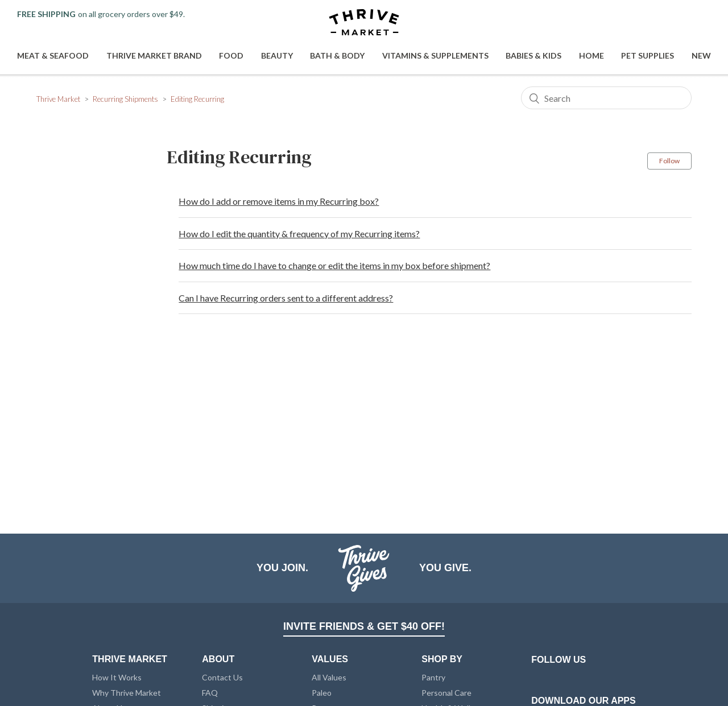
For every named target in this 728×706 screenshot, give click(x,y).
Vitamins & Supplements (435, 55)
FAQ (210, 693)
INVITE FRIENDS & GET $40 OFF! (364, 626)
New (701, 55)
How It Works (117, 677)
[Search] (606, 98)
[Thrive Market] (364, 23)
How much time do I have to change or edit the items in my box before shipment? (334, 265)
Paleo (322, 693)
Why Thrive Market (127, 693)
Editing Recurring (197, 99)
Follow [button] (669, 161)
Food (231, 55)
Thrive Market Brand (154, 55)
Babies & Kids (533, 55)
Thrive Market (58, 99)
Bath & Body (337, 55)
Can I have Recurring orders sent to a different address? (286, 298)
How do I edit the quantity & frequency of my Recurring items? (299, 234)
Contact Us (222, 677)
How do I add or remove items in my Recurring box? (279, 201)
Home (591, 55)
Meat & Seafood (53, 55)
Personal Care (446, 693)
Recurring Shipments (125, 99)
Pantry (433, 677)
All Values (329, 677)
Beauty (277, 55)
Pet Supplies (648, 55)
